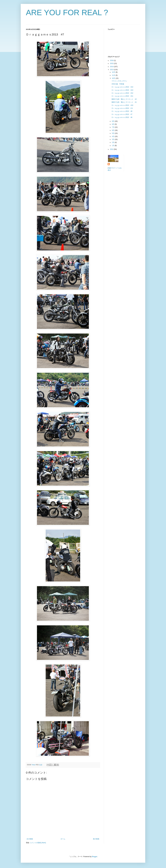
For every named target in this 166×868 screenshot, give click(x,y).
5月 (113, 133)
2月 (113, 142)
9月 (113, 121)
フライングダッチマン (119, 81)
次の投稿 (30, 839)
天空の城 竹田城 (118, 84)
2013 (112, 70)
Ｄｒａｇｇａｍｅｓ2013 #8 (122, 111)
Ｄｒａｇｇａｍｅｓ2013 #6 (122, 117)
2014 (112, 67)
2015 (112, 63)
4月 (113, 136)
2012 (112, 149)
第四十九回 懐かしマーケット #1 (124, 102)
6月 (113, 130)
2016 (112, 60)
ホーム (63, 839)
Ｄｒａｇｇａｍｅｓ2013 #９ (122, 108)
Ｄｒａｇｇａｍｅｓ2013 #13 (122, 90)
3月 (113, 139)
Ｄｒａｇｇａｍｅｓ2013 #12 (122, 93)
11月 (114, 75)
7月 (113, 127)
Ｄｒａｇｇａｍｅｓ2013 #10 (122, 105)
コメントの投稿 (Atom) (38, 843)
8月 (113, 124)
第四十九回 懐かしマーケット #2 (124, 99)
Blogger (95, 857)
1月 (113, 146)
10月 (114, 78)
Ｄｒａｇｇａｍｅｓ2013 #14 (122, 87)
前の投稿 (96, 839)
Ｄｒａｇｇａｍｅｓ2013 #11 (122, 96)
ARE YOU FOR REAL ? (67, 13)
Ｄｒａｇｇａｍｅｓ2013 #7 (122, 114)
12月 (114, 72)
